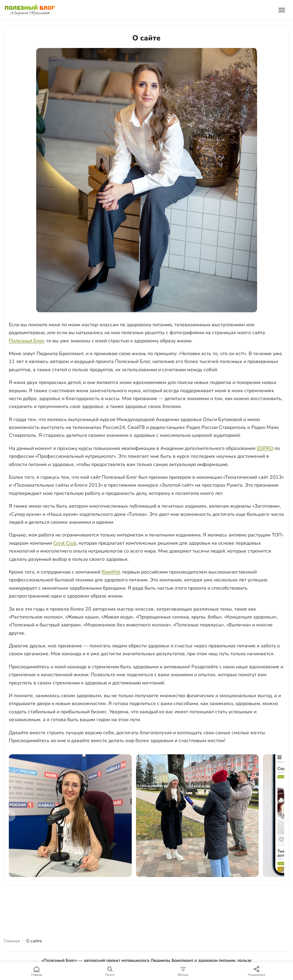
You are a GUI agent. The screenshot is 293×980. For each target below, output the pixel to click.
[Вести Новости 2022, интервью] (197, 816)
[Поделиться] (256, 971)
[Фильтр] (183, 971)
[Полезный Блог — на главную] (30, 10)
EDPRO (265, 448)
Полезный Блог (26, 341)
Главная (12, 941)
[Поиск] (110, 971)
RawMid (111, 572)
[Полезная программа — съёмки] (70, 816)
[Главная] (37, 971)
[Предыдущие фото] (10, 816)
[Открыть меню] (282, 10)
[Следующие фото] (283, 816)
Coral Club (65, 543)
